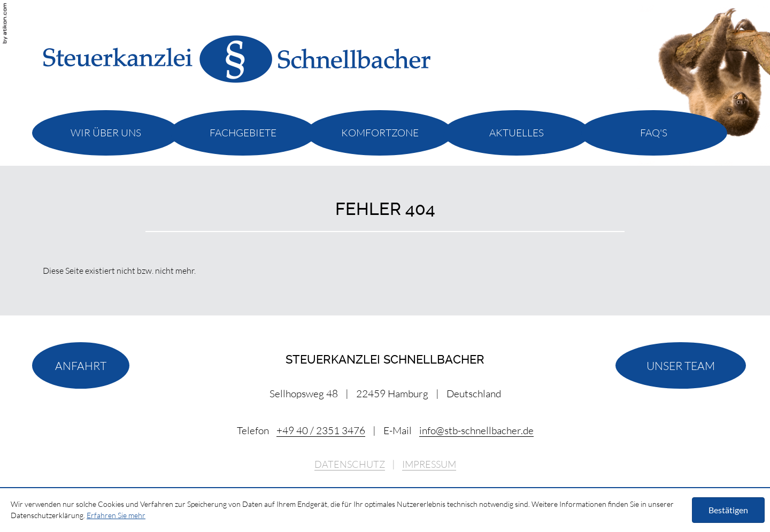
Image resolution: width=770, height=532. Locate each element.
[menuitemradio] (106, 132)
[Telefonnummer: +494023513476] (321, 430)
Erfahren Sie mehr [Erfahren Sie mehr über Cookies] (116, 515)
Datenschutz (350, 464)
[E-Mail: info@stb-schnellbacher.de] (476, 430)
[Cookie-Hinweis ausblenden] (728, 510)
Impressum (429, 464)
